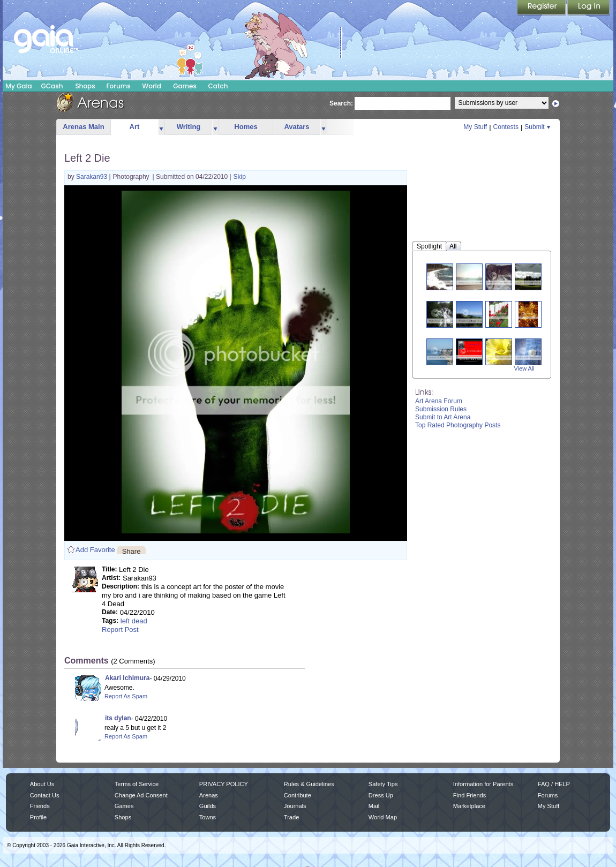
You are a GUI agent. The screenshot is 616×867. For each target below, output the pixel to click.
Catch (218, 86)
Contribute (298, 795)
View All (524, 368)
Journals (295, 806)
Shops (85, 86)
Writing (189, 127)
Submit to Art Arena (443, 417)
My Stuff (475, 127)
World (152, 86)
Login (589, 8)
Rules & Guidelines (309, 784)
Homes (246, 127)
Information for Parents (483, 784)
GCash (52, 86)
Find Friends (469, 795)
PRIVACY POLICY (224, 784)
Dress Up (381, 795)
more (161, 127)
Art (135, 127)
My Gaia (18, 86)
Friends (40, 806)
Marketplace (469, 806)
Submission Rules (441, 409)
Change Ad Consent (141, 795)
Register (542, 8)
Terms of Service (137, 784)
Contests (506, 127)
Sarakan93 (92, 177)
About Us (42, 784)
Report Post (120, 629)
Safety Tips (383, 784)
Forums (118, 86)
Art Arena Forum (439, 401)
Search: (341, 103)
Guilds (208, 806)
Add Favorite (95, 550)
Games (185, 86)
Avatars (296, 127)
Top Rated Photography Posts (458, 425)
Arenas (209, 795)
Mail (374, 806)
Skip (240, 177)
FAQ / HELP (554, 784)
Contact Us (45, 795)
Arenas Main (83, 127)
